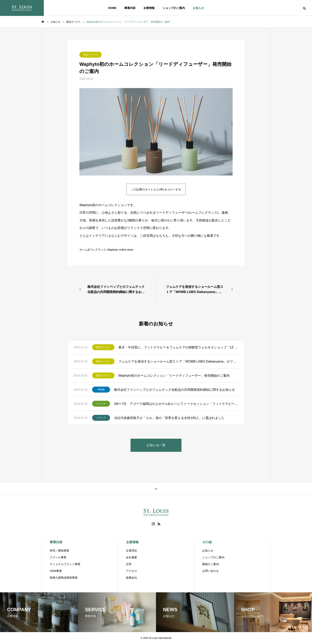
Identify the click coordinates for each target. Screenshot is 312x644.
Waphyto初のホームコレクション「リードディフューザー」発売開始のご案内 (174, 376)
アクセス (132, 571)
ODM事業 (56, 571)
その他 (207, 542)
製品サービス (91, 55)
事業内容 (130, 8)
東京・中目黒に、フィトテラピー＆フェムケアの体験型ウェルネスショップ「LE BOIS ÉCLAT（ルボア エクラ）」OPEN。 (178, 347)
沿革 (129, 564)
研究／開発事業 (59, 551)
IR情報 (101, 390)
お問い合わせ (211, 571)
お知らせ (198, 8)
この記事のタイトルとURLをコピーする (156, 189)
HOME (112, 8)
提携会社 (132, 578)
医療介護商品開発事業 (64, 578)
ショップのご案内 (174, 8)
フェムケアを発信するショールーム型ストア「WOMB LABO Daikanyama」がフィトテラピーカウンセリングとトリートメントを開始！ (178, 361)
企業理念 (132, 551)
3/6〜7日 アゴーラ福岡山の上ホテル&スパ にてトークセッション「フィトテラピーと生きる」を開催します (176, 404)
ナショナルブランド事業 (65, 564)
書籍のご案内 (211, 564)
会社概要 (132, 557)
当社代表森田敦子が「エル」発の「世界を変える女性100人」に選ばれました (169, 418)
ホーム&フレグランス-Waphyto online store (106, 250)
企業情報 (149, 8)
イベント (101, 404)
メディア (101, 418)
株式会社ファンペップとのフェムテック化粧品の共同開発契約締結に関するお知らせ (175, 390)
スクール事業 (58, 557)
